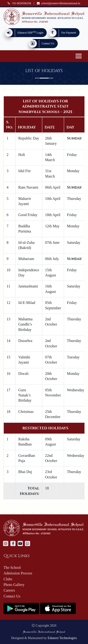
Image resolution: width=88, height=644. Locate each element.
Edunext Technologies (62, 638)
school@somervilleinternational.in (59, 3)
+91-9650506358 (19, 3)
